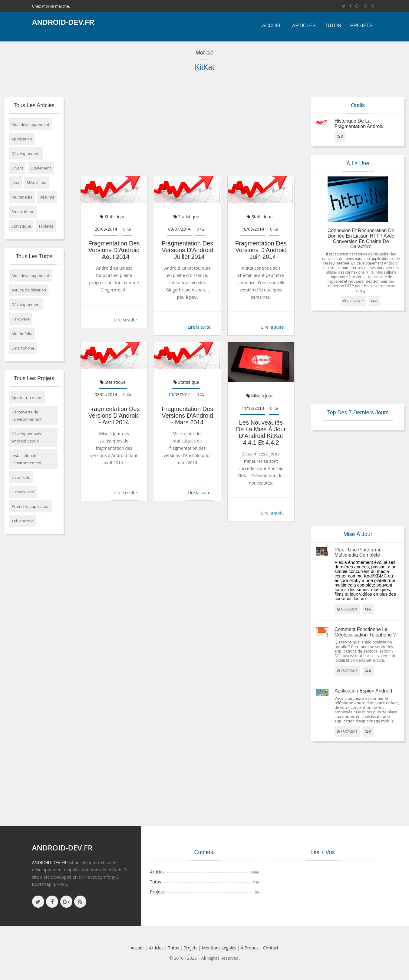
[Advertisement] (187, 130)
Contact (271, 948)
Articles (304, 26)
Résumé (47, 197)
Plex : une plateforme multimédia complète (358, 552)
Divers (17, 168)
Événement (41, 168)
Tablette (46, 226)
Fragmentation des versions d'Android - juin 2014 (261, 250)
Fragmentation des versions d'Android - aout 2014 (114, 250)
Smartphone (23, 212)
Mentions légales (219, 948)
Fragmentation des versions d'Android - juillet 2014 (187, 250)
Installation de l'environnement (27, 459)
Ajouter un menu (27, 397)
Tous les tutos (34, 256)
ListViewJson (23, 492)
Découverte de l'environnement (27, 416)
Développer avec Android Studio (27, 437)
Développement (26, 153)
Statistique (21, 226)
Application (22, 139)
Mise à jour (37, 183)
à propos (250, 948)
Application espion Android (363, 691)
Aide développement (30, 124)
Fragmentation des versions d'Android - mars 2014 (187, 416)
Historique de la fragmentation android (359, 124)
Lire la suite (125, 320)
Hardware (21, 319)
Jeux (15, 183)
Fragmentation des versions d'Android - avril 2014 (114, 416)
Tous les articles (34, 105)
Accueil (272, 26)
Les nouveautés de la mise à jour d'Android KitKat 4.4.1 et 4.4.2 (261, 432)
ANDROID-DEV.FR (49, 862)
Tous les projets (34, 378)
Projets (361, 26)
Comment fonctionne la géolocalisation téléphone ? (365, 632)
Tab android (23, 521)
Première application (31, 506)
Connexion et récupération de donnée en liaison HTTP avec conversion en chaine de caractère (361, 238)
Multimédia (22, 197)
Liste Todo (21, 477)
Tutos (333, 26)
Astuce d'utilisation (29, 290)
